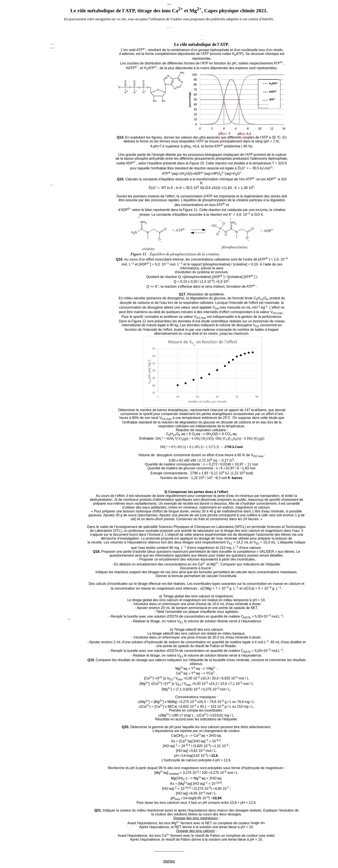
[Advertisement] (82, 118)
